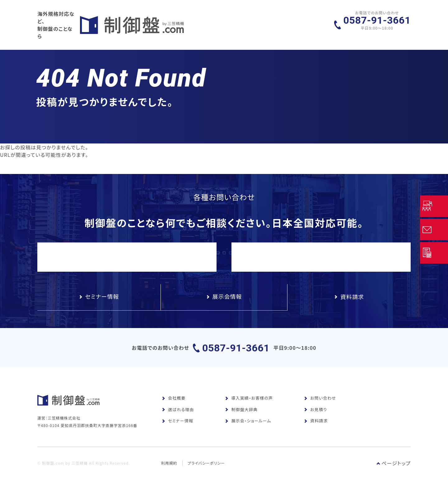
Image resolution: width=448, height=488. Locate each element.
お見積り (315, 412)
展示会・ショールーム (248, 423)
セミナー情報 (177, 423)
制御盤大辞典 (241, 412)
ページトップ (394, 472)
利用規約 (169, 472)
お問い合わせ (320, 400)
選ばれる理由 (178, 412)
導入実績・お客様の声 (249, 400)
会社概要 (174, 400)
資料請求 (316, 423)
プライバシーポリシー (207, 472)
